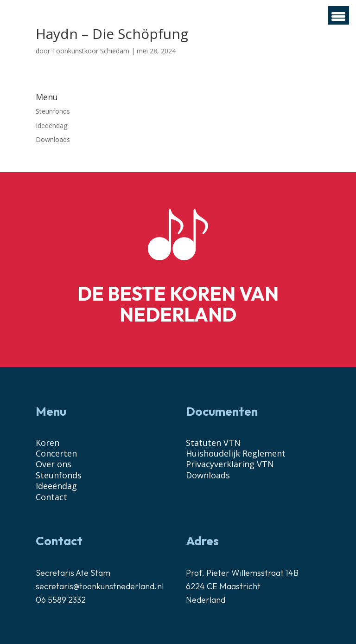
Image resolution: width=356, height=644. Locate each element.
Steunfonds (53, 111)
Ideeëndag (51, 126)
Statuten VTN (213, 443)
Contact (51, 497)
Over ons (54, 464)
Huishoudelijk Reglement (236, 453)
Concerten (56, 453)
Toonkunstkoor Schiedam (91, 51)
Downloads (53, 139)
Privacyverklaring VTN (230, 464)
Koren (48, 443)
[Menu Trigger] (339, 15)
